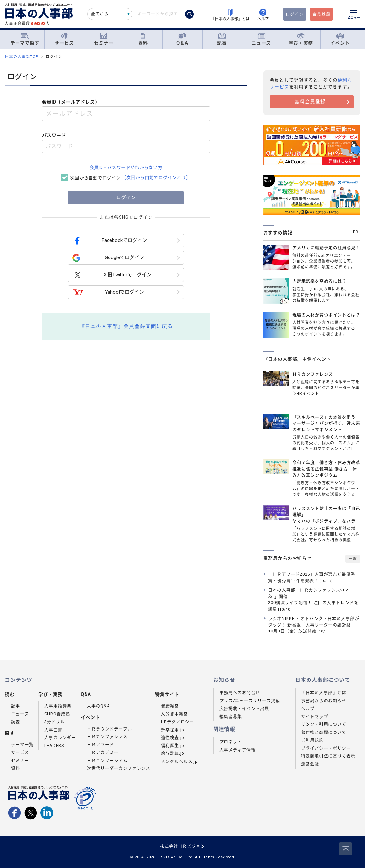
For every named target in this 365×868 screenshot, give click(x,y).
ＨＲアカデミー (103, 752)
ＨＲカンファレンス (107, 737)
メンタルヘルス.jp (179, 761)
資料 (143, 39)
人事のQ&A (99, 706)
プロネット (231, 742)
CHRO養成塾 (57, 714)
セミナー (104, 39)
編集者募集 (231, 717)
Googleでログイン (108, 258)
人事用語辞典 (58, 706)
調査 (16, 722)
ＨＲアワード (100, 745)
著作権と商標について (324, 732)
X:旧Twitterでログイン (112, 275)
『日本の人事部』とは (324, 693)
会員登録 (321, 14)
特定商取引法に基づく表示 (328, 756)
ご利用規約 (312, 740)
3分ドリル (55, 722)
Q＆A (182, 39)
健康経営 (170, 706)
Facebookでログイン (110, 241)
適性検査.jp (173, 737)
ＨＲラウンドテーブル (109, 729)
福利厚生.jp (173, 746)
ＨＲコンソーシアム (107, 760)
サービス (64, 39)
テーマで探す (25, 39)
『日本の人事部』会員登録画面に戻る (126, 326)
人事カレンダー (60, 737)
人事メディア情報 (237, 750)
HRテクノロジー (177, 722)
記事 (222, 39)
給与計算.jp (173, 753)
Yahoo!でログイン (108, 292)
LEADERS (54, 746)
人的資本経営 (174, 714)
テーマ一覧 (22, 745)
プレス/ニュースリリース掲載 (250, 701)
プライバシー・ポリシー (326, 748)
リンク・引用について (324, 724)
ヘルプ (308, 708)
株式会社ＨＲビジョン (182, 846)
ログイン (295, 14)
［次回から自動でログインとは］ (156, 177)
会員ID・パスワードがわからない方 (126, 167)
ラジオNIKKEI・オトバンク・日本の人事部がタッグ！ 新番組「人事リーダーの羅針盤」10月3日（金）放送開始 (314, 625)
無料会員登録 (310, 102)
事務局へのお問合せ (240, 693)
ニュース (261, 39)
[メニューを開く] (354, 15)
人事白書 (53, 730)
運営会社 (310, 764)
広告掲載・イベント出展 (244, 708)
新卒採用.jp (173, 730)
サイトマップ (315, 717)
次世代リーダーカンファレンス (119, 768)
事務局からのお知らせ (324, 701)
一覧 (353, 559)
